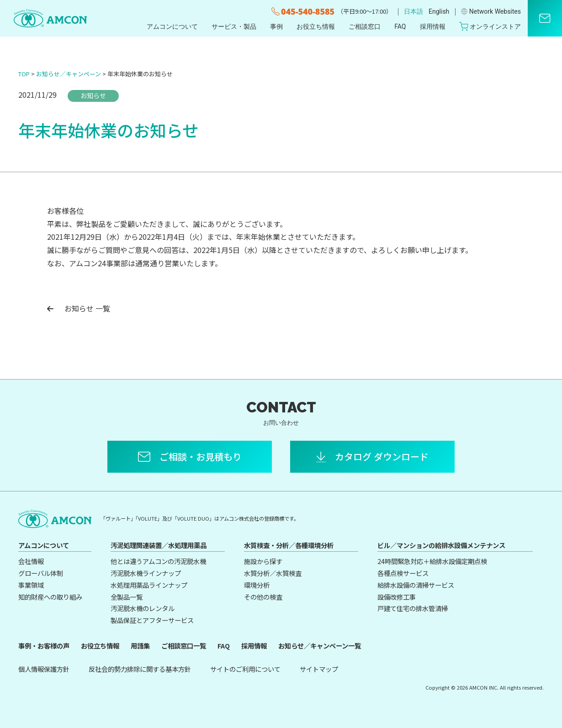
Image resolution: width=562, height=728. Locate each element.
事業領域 (31, 585)
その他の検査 (263, 597)
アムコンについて (172, 26)
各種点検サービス (403, 573)
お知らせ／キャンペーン (69, 74)
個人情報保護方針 (44, 669)
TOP (24, 74)
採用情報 (433, 26)
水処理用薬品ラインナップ (149, 585)
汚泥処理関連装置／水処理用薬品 (159, 545)
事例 (276, 26)
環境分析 (257, 585)
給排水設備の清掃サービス (416, 585)
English (439, 11)
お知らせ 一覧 (79, 308)
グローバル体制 (41, 573)
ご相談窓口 (365, 26)
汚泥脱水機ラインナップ (146, 573)
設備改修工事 (397, 597)
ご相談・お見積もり (201, 456)
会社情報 (31, 561)
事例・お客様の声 (44, 646)
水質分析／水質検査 (273, 573)
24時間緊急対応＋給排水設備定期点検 (432, 561)
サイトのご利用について (245, 669)
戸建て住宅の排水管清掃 (413, 608)
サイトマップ (319, 669)
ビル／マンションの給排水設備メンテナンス (441, 545)
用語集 (140, 646)
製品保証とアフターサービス (152, 620)
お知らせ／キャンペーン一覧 (320, 646)
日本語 (414, 11)
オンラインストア (490, 26)
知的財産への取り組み (50, 597)
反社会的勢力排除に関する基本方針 (140, 669)
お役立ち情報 (316, 26)
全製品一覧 (127, 597)
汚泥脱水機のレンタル (143, 608)
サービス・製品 (234, 26)
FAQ (400, 26)
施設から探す (263, 561)
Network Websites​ (491, 11)
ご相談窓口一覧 (184, 646)
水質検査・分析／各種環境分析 (289, 545)
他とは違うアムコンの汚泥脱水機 (158, 561)
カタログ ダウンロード (382, 456)
